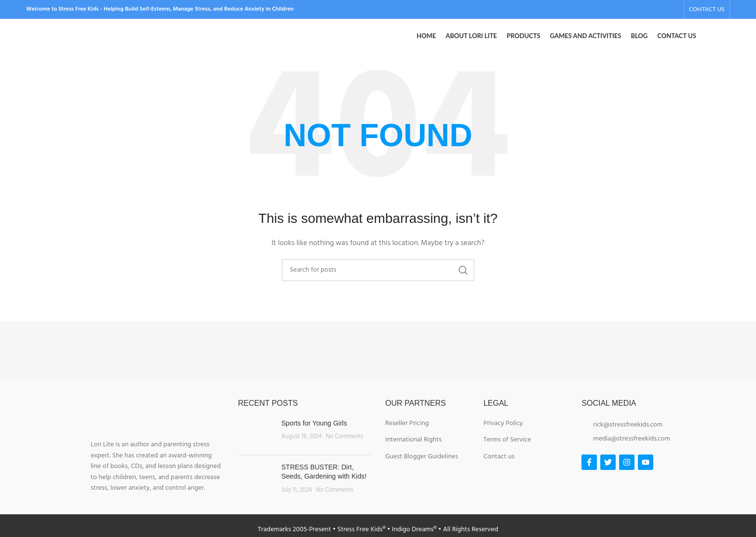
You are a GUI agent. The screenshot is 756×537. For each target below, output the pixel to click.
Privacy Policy (503, 437)
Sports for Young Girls (314, 436)
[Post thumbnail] (256, 446)
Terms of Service (507, 454)
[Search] (378, 283)
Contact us (499, 470)
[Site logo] (98, 43)
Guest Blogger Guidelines (422, 470)
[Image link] (128, 363)
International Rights (413, 454)
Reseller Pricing (407, 437)
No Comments (344, 450)
